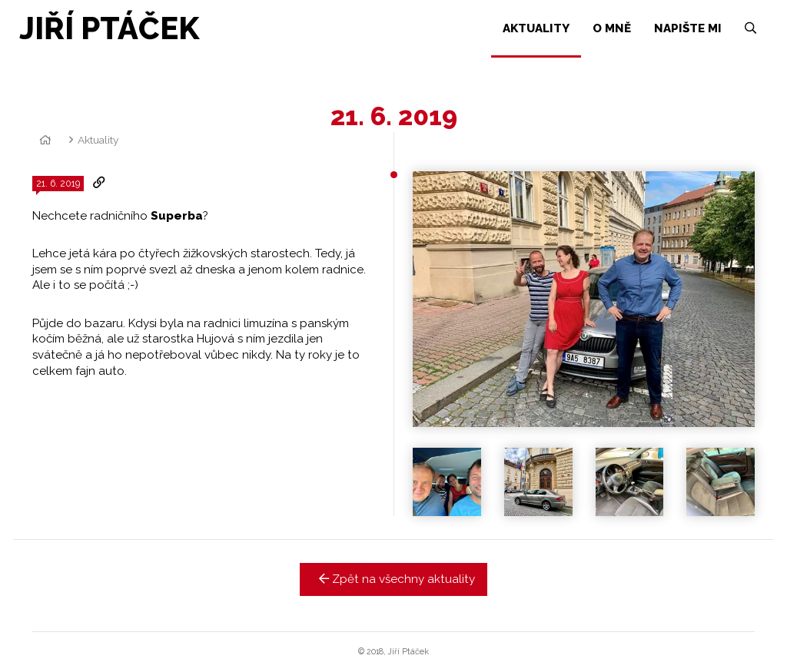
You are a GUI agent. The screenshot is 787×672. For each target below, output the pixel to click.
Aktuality (98, 140)
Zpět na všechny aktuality (394, 579)
